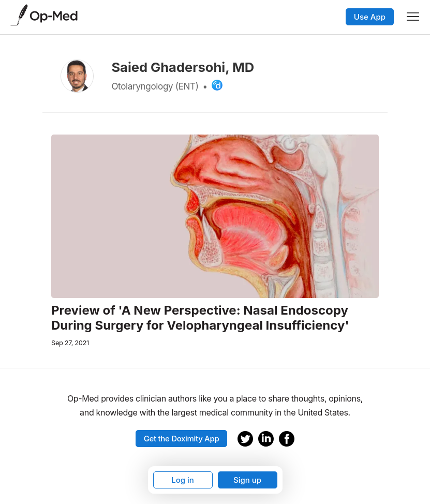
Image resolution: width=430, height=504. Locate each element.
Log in (183, 480)
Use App (370, 17)
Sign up (247, 480)
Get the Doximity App (182, 439)
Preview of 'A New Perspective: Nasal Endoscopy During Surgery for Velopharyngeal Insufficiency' (200, 318)
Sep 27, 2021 (70, 343)
